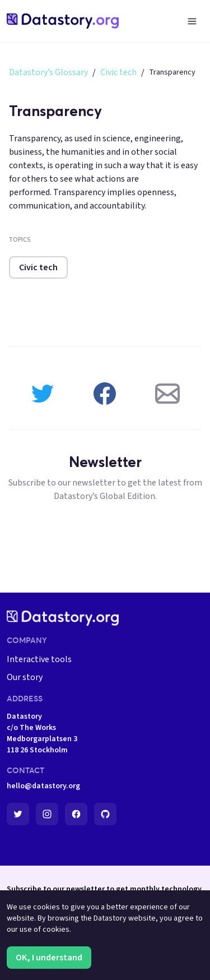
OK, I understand (49, 958)
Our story (25, 677)
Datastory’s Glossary (48, 72)
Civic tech (118, 72)
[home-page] (63, 21)
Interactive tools (39, 659)
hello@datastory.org (43, 786)
